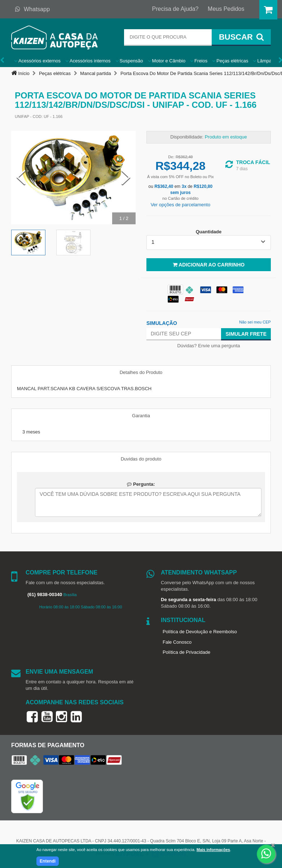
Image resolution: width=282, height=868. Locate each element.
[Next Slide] (126, 178)
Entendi (48, 861)
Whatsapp (32, 9)
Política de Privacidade (186, 652)
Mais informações (213, 850)
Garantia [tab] (141, 416)
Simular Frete (246, 334)
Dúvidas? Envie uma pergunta (208, 346)
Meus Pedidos (226, 9)
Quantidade (209, 232)
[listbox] (209, 242)
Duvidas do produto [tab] (141, 459)
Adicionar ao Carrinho (209, 265)
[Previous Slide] (21, 178)
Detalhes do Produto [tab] (141, 372)
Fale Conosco (177, 642)
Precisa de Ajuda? (175, 9)
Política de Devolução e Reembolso (200, 632)
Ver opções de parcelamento (181, 205)
